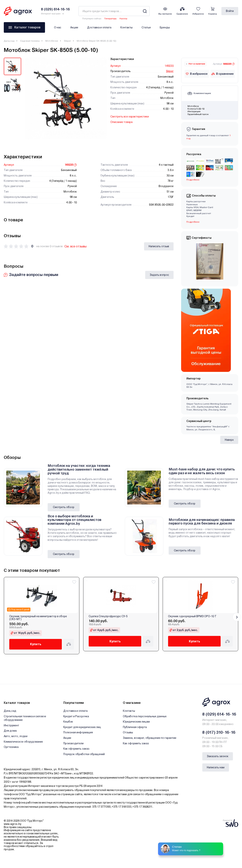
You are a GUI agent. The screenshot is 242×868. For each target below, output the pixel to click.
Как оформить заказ (76, 749)
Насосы (123, 19)
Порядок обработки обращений (84, 754)
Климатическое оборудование (23, 742)
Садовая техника (30, 41)
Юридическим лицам (136, 722)
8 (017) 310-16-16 (219, 732)
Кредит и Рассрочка (76, 716)
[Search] (145, 11)
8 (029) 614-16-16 (219, 714)
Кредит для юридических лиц (82, 727)
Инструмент (11, 725)
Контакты (126, 27)
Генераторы (110, 19)
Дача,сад (9, 41)
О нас (58, 27)
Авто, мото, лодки (16, 736)
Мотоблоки (52, 41)
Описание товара (121, 122)
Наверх (229, 440)
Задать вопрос (159, 275)
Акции (74, 27)
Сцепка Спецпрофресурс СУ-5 (108, 616)
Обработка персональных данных (145, 716)
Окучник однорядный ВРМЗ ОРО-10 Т (192, 616)
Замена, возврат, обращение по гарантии (150, 738)
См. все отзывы (76, 246)
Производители (73, 743)
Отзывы (128, 732)
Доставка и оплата (99, 27)
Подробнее (193, 180)
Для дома (10, 731)
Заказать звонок (218, 756)
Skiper (67, 41)
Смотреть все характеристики (130, 117)
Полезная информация (78, 732)
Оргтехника (11, 747)
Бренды (165, 27)
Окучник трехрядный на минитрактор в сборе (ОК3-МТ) (38, 618)
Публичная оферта (135, 727)
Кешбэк (68, 722)
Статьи (146, 27)
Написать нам (216, 767)
